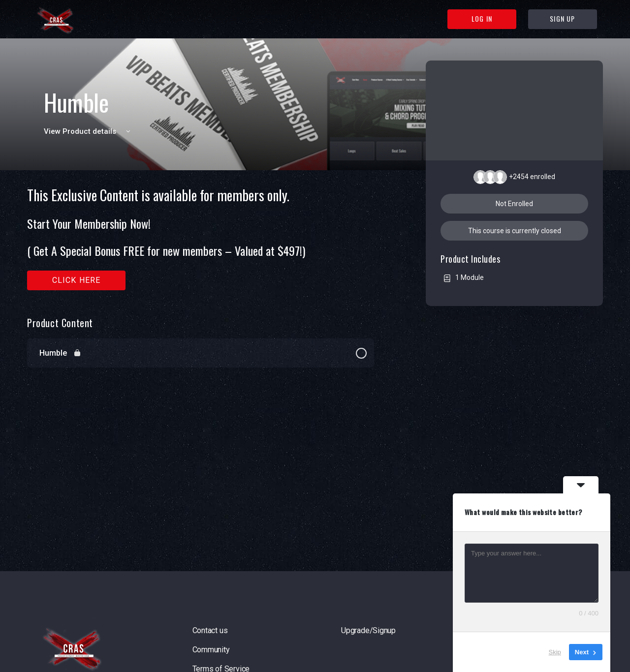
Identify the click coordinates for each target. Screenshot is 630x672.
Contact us (210, 630)
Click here (77, 280)
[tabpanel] (201, 239)
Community (211, 650)
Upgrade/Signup (368, 630)
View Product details (89, 131)
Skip (555, 652)
